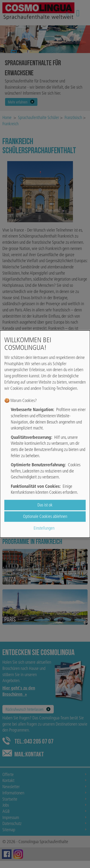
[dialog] (45, 434)
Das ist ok (45, 505)
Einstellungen (44, 528)
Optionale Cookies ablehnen (45, 517)
